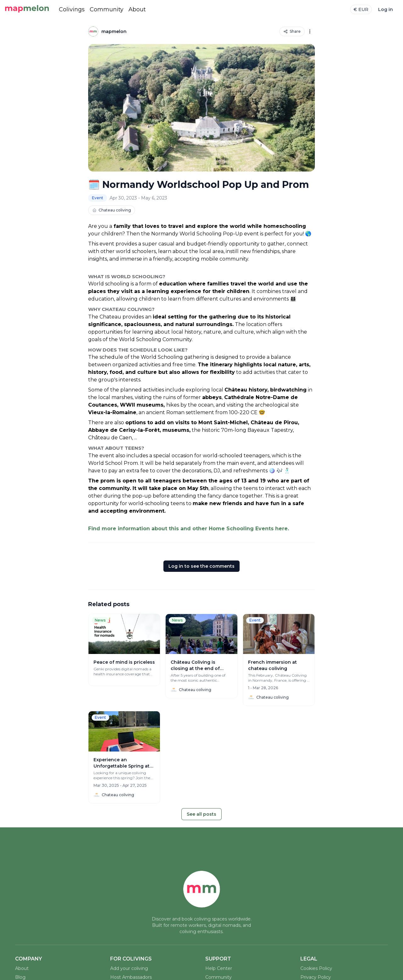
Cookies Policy (316, 968)
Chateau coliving (112, 210)
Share (292, 31)
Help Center (219, 968)
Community (107, 9)
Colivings (72, 9)
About (137, 9)
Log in (386, 9)
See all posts (201, 814)
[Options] (310, 31)
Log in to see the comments (201, 566)
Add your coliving (129, 968)
